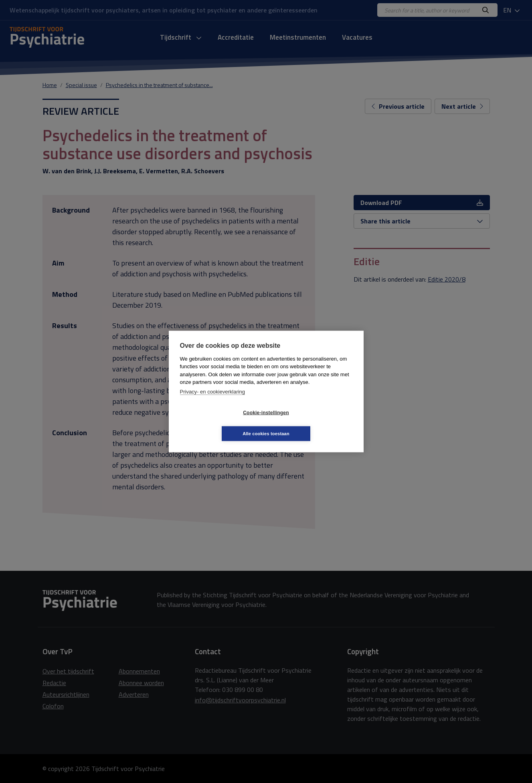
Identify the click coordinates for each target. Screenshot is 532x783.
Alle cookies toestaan (314, 423)
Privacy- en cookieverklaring (213, 402)
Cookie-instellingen (218, 423)
